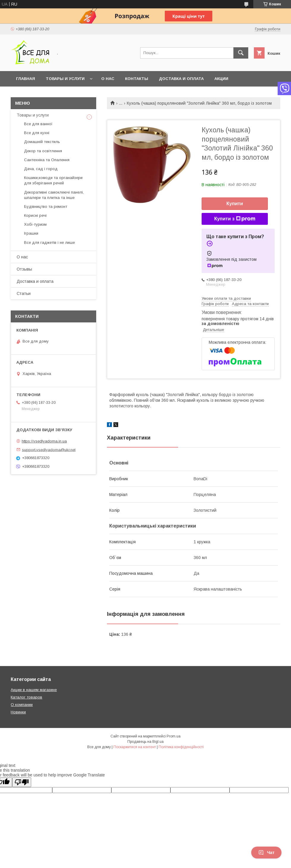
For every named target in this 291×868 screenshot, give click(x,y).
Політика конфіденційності (181, 747)
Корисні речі (35, 215)
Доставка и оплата (181, 79)
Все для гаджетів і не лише (49, 242)
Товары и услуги (65, 79)
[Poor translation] (22, 782)
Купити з (235, 219)
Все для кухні (37, 133)
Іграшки (31, 233)
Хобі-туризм (35, 224)
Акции (221, 79)
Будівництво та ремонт (46, 207)
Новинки (18, 712)
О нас (108, 79)
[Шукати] (241, 53)
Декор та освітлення (43, 151)
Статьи (24, 293)
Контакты (137, 79)
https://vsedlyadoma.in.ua (44, 441)
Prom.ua (174, 736)
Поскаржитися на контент (135, 747)
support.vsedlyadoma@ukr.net (49, 449)
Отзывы (24, 269)
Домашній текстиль (42, 142)
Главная (26, 79)
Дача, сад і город (41, 169)
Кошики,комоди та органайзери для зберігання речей (53, 180)
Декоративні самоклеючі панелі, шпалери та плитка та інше (54, 195)
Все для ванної (38, 124)
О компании (22, 705)
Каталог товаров (26, 697)
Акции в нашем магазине (34, 690)
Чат (266, 853)
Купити (235, 204)
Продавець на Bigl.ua (145, 742)
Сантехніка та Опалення (47, 160)
